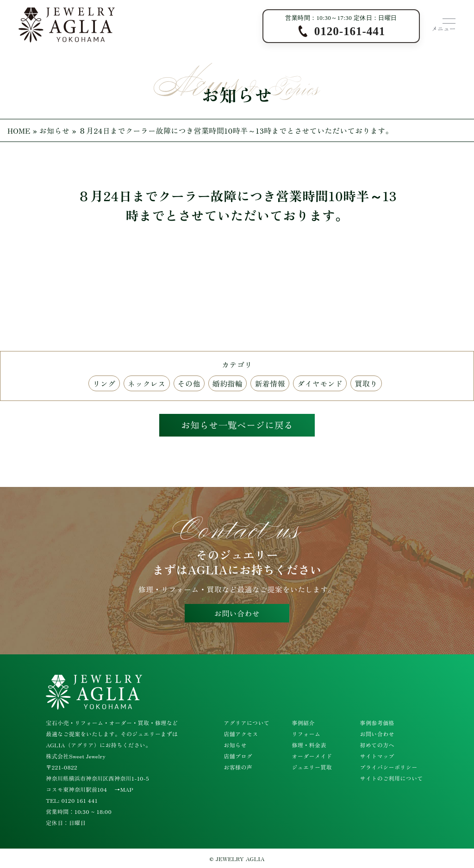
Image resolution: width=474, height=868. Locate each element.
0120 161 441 (79, 800)
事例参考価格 (377, 723)
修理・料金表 (309, 745)
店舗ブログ (238, 756)
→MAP (124, 789)
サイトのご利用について (392, 778)
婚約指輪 (228, 383)
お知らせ (55, 130)
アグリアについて (246, 723)
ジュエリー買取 (312, 767)
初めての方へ (377, 745)
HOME (19, 130)
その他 (189, 383)
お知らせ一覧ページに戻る (237, 425)
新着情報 (270, 383)
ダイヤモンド (320, 383)
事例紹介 (303, 723)
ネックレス (147, 383)
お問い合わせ (237, 614)
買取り (366, 383)
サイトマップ (377, 756)
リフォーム (306, 734)
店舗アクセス (241, 734)
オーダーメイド (312, 756)
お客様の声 (238, 767)
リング (104, 383)
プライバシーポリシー (389, 767)
